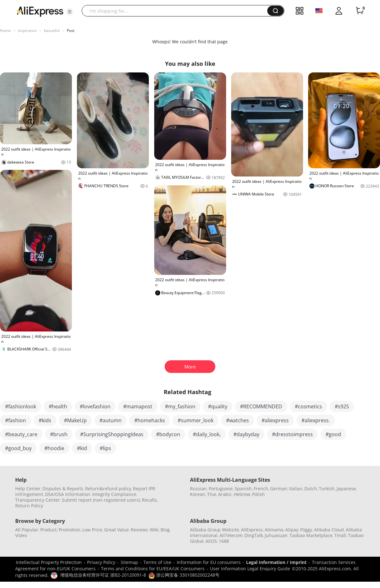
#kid (82, 448)
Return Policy (29, 506)
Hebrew (242, 494)
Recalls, (150, 500)
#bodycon (168, 434)
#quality (218, 406)
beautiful (52, 31)
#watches (237, 420)
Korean (198, 494)
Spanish (243, 489)
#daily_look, (207, 434)
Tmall (340, 535)
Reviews (139, 530)
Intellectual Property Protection (49, 562)
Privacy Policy (101, 562)
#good (333, 434)
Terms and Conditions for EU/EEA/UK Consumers (153, 569)
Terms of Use (157, 562)
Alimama (274, 530)
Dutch (311, 489)
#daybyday (246, 434)
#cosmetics (308, 406)
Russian (198, 489)
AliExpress (252, 530)
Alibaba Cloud (329, 530)
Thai (212, 494)
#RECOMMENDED (261, 406)
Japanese (346, 489)
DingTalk (254, 535)
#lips (105, 448)
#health (58, 406)
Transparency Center (38, 500)
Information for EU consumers (209, 562)
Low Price (92, 530)
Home (5, 31)
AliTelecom (231, 535)
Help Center (28, 489)
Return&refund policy (108, 489)
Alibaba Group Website (215, 530)
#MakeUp (75, 420)
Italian (296, 489)
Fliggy (306, 530)
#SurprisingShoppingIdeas (112, 434)
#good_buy (18, 448)
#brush (59, 434)
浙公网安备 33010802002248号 (184, 575)
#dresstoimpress (292, 434)
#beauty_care (21, 434)
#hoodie (54, 448)
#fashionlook (21, 406)
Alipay (292, 530)
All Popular (27, 530)
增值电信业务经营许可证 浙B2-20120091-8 (103, 575)
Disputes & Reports (63, 489)
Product (48, 530)
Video (21, 535)
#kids (45, 420)
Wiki (154, 530)
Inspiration (27, 31)
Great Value (117, 530)
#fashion (16, 420)
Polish (258, 494)
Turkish (327, 489)
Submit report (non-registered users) (101, 500)
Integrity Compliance (114, 494)
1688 (224, 541)
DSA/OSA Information (68, 494)
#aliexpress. (316, 420)
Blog (165, 530)
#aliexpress (275, 420)
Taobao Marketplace (311, 535)
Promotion (70, 530)
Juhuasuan (276, 535)
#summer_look (196, 420)
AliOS (211, 541)
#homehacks (150, 420)
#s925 (342, 406)
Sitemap (129, 562)
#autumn (111, 420)
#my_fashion (180, 406)
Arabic (225, 494)
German (279, 489)
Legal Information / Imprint (276, 562)
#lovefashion (95, 406)
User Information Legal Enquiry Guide (250, 569)
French (261, 489)
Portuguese (221, 489)
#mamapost (138, 406)
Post (71, 31)
